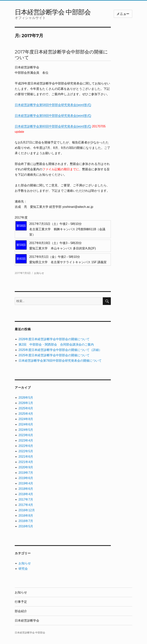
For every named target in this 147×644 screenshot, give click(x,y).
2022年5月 (26, 451)
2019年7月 (26, 473)
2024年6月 (26, 424)
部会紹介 (21, 611)
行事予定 (21, 602)
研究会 (23, 569)
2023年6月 (26, 435)
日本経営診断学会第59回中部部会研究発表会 (46, 116)
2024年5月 (26, 430)
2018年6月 (26, 489)
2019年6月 (26, 478)
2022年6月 (26, 446)
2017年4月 (26, 505)
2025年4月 (26, 414)
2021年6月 (26, 457)
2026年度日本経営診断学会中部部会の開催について (54, 339)
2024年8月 (26, 419)
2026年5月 (26, 398)
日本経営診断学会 (27, 621)
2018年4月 (26, 494)
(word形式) (84, 116)
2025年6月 (26, 408)
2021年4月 (26, 462)
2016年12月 (27, 510)
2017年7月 (26, 499)
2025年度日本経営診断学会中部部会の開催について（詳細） (60, 350)
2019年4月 (26, 483)
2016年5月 (26, 526)
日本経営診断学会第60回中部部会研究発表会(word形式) (53, 126)
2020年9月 (26, 467)
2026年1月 (26, 403)
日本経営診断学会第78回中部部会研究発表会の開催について (60, 361)
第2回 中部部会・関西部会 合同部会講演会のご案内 (56, 345)
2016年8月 (26, 516)
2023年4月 (26, 440)
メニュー (123, 14)
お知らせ (39, 273)
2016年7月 (26, 521)
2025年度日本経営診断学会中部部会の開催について (54, 355)
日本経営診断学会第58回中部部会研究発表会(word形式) (53, 105)
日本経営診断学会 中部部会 (53, 12)
